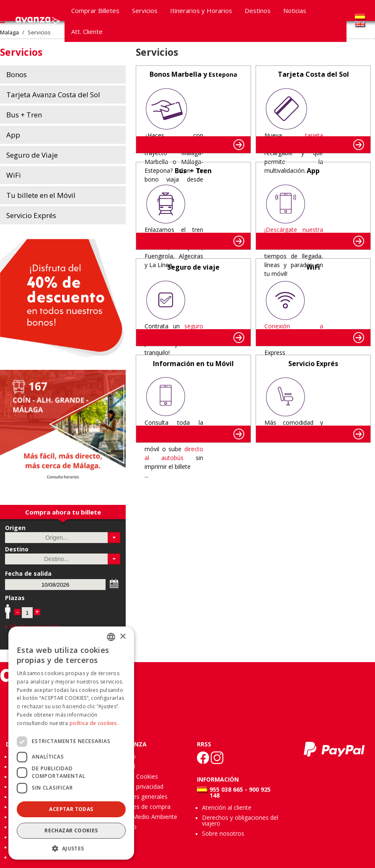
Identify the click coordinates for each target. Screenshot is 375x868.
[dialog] (71, 743)
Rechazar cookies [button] (71, 830)
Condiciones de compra (138, 807)
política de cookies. (94, 723)
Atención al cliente (227, 807)
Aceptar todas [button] (71, 809)
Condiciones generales (137, 797)
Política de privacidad (135, 786)
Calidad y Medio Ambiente (142, 817)
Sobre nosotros (223, 833)
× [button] (123, 637)
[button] (114, 538)
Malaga (9, 32)
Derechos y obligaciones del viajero (240, 820)
